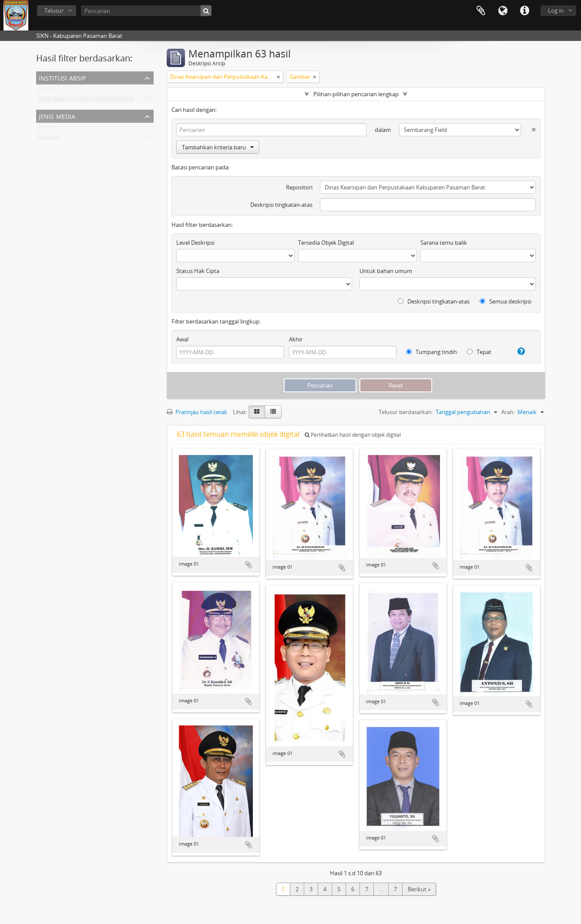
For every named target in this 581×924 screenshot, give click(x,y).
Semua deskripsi (505, 301)
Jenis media (57, 116)
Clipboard (481, 11)
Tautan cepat (524, 11)
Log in (556, 10)
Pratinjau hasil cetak (197, 412)
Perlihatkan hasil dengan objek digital (353, 435)
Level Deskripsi (195, 243)
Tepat (479, 352)
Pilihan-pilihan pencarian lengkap (356, 94)
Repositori (299, 187)
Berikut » (419, 889)
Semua (47, 90)
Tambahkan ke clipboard (249, 565)
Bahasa (503, 11)
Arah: (508, 412)
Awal (182, 339)
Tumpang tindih (432, 352)
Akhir (296, 339)
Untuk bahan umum (386, 271)
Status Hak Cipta (198, 271)
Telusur (54, 10)
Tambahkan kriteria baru (218, 147)
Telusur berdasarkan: (406, 412)
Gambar (48, 138)
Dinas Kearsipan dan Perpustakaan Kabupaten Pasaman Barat (118, 100)
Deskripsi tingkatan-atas (281, 205)
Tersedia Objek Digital (326, 243)
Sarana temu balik (444, 243)
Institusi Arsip (62, 77)
